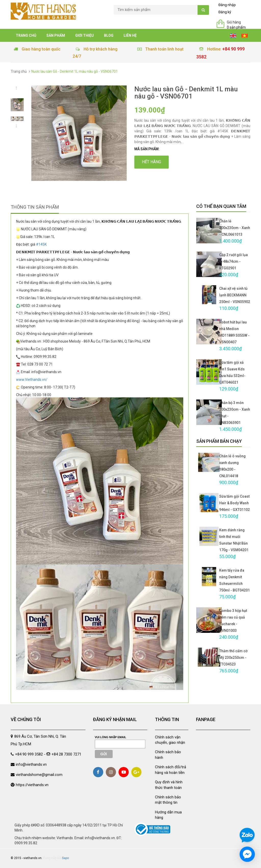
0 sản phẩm (236, 27)
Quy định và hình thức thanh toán (169, 785)
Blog (109, 35)
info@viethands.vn (31, 764)
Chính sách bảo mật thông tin (168, 800)
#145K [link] (41, 244)
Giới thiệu (84, 35)
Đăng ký (225, 12)
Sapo (65, 858)
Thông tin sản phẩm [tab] (35, 207)
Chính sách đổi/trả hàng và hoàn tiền (171, 770)
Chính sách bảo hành (168, 755)
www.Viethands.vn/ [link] (32, 380)
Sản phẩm (56, 35)
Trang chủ (26, 35)
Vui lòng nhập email (111, 737)
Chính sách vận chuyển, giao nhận (170, 740)
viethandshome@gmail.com (39, 775)
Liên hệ (130, 35)
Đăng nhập (227, 5)
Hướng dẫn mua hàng (168, 815)
